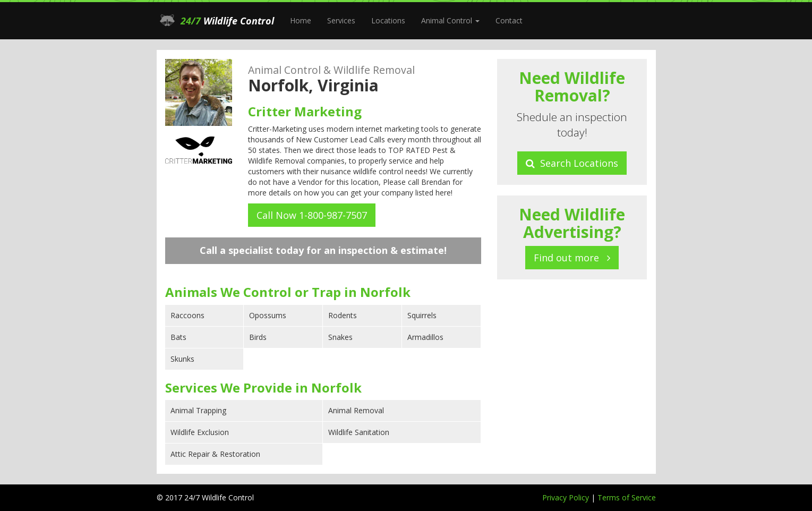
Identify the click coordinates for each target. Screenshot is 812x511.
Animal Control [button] (450, 20)
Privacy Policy (567, 497)
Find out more (572, 258)
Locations (388, 20)
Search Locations (572, 163)
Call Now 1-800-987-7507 (312, 215)
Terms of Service (627, 497)
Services (341, 20)
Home (301, 20)
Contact (509, 20)
